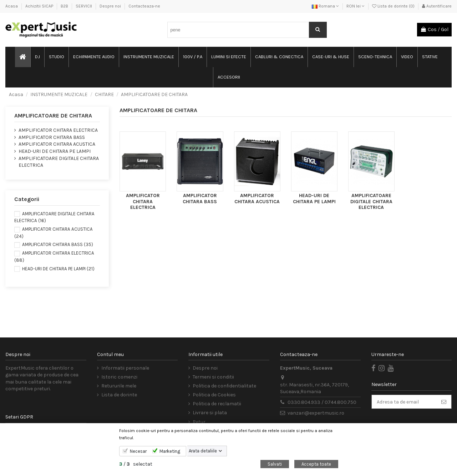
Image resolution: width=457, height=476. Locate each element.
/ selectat (136, 464)
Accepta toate (316, 464)
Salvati (275, 464)
